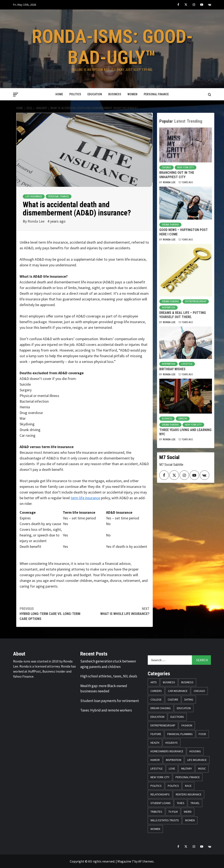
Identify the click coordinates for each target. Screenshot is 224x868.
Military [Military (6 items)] (187, 768)
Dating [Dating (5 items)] (189, 699)
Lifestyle (187, 364)
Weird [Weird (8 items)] (188, 812)
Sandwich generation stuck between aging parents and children (108, 664)
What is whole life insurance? (117, 611)
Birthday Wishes (172, 369)
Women (132, 94)
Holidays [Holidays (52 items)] (172, 743)
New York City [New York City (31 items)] (160, 777)
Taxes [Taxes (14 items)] (181, 803)
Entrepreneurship (196, 301)
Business (115, 94)
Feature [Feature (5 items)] (156, 734)
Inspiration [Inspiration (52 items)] (174, 760)
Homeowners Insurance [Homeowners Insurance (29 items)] (167, 751)
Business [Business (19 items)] (169, 682)
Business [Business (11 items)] (187, 682)
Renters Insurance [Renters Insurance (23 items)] (189, 794)
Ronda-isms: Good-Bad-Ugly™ (113, 46)
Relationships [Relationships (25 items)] (160, 794)
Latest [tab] (180, 121)
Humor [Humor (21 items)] (155, 760)
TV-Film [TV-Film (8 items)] (173, 812)
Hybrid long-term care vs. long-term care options (52, 614)
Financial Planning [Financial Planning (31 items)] (180, 734)
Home (59, 94)
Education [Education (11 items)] (184, 708)
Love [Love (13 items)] (172, 768)
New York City (186, 167)
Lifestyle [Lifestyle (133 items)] (157, 768)
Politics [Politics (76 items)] (156, 786)
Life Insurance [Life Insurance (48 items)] (197, 760)
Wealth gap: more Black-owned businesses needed (104, 689)
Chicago (166, 167)
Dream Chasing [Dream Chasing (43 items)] (161, 708)
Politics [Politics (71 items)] (173, 786)
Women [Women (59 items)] (190, 820)
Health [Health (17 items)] (155, 743)
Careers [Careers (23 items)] (156, 691)
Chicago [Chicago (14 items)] (199, 691)
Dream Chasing (170, 225)
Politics (75, 94)
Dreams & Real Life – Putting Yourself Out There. (183, 315)
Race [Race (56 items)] (188, 786)
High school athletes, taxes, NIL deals (109, 676)
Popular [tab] (166, 121)
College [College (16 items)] (156, 699)
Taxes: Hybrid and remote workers (106, 710)
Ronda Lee (36, 221)
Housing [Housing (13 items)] (195, 751)
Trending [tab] (195, 121)
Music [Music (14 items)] (202, 768)
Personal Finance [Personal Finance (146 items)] (188, 777)
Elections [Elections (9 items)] (177, 717)
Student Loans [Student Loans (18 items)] (161, 803)
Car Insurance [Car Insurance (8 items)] (178, 691)
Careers (183, 419)
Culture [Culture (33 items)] (173, 699)
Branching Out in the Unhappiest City (177, 175)
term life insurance (85, 498)
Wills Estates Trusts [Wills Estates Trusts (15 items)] (165, 820)
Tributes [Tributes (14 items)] (156, 812)
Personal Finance (156, 94)
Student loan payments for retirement (110, 701)
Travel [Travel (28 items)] (195, 803)
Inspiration (168, 308)
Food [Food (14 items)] (202, 734)
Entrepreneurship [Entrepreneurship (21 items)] (163, 725)
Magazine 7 (125, 861)
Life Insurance (34, 196)
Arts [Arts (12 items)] (154, 682)
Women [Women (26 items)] (155, 829)
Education (95, 94)
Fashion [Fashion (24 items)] (187, 725)
